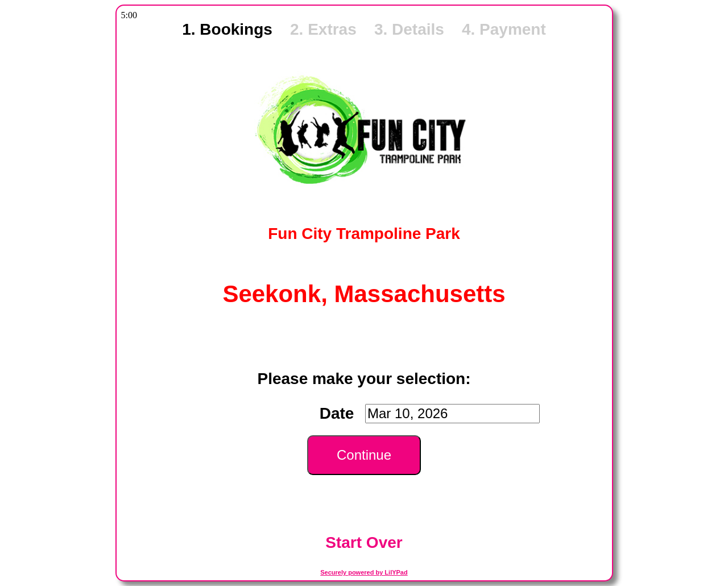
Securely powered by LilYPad (364, 572)
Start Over (364, 542)
